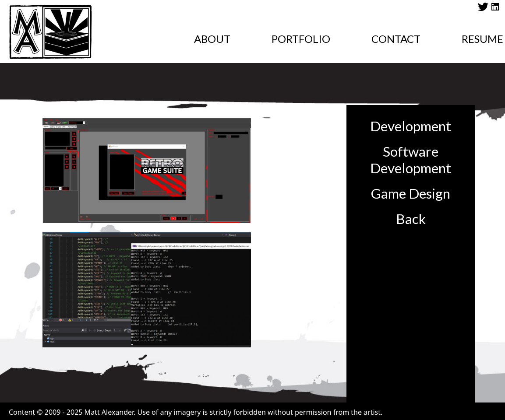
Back (411, 219)
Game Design (411, 193)
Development (411, 126)
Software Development (411, 160)
